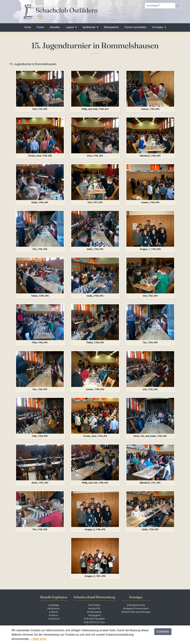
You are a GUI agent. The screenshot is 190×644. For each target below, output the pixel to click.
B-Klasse (53, 615)
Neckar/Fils (94, 608)
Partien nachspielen (136, 27)
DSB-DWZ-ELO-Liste (94, 622)
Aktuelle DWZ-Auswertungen (136, 612)
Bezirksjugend (94, 612)
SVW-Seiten (94, 605)
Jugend (70, 27)
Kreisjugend (94, 615)
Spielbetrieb (89, 27)
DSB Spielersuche (136, 605)
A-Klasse (53, 612)
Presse (40, 27)
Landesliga (54, 605)
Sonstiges (158, 27)
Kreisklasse (53, 608)
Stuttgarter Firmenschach (136, 608)
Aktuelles (55, 27)
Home (28, 27)
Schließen (163, 632)
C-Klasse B (54, 619)
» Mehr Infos (38, 639)
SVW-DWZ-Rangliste (94, 619)
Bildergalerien (111, 27)
